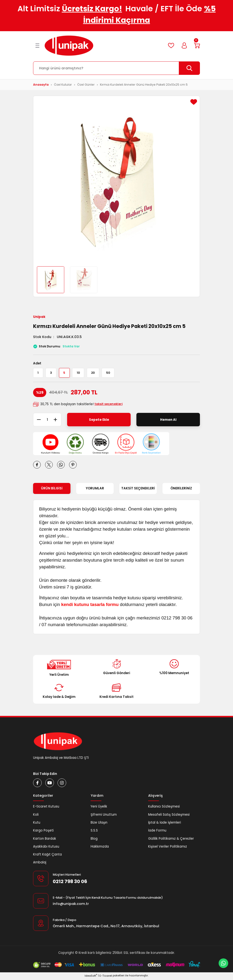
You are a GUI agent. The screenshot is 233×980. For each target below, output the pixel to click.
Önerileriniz (181, 492)
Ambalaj (40, 866)
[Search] (116, 68)
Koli (36, 818)
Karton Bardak (45, 842)
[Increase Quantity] (58, 423)
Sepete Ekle (99, 423)
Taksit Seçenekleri (138, 492)
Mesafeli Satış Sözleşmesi (169, 818)
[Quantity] (47, 423)
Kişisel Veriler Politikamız (168, 850)
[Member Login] (182, 46)
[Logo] (69, 46)
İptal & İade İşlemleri (165, 826)
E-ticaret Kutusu (46, 810)
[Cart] (196, 46)
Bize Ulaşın (99, 826)
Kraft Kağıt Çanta (47, 858)
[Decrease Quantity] (37, 423)
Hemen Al (168, 423)
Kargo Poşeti (43, 834)
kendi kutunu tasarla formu (90, 608)
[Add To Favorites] (194, 102)
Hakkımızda (100, 850)
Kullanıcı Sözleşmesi (164, 810)
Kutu (37, 826)
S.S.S (94, 834)
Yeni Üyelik (99, 810)
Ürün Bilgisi (52, 492)
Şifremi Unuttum (104, 818)
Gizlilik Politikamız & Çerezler (171, 842)
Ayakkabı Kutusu (46, 850)
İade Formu (157, 834)
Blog (94, 842)
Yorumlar (95, 492)
